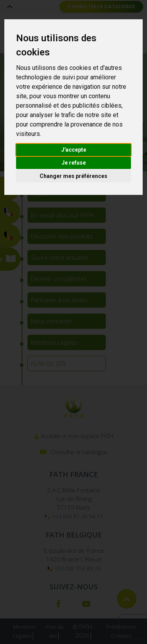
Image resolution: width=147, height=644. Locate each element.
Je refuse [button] (74, 163)
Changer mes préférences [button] (73, 176)
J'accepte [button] (74, 150)
